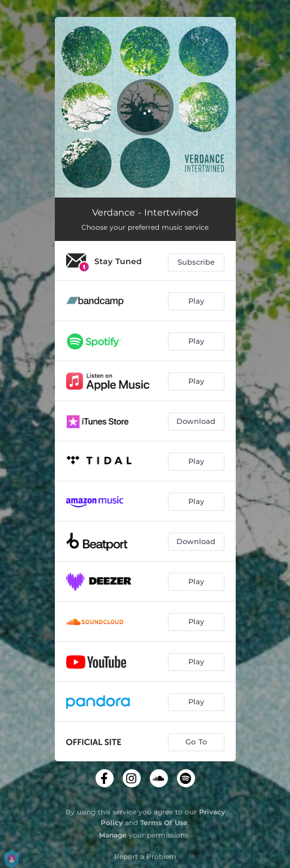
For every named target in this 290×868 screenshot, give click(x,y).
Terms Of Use (164, 823)
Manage (113, 835)
